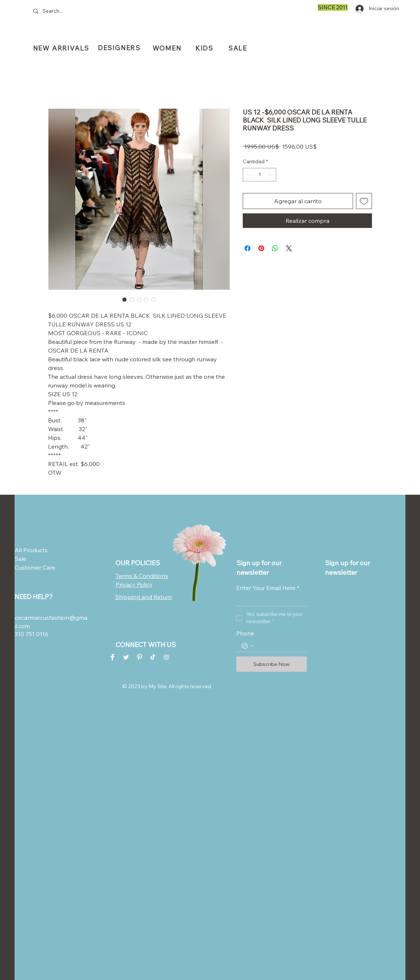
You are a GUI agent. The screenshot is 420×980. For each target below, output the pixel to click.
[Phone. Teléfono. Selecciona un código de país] (248, 646)
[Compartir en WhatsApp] (275, 248)
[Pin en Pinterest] (261, 248)
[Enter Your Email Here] (269, 600)
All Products (31, 550)
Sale (20, 559)
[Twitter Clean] (126, 657)
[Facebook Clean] (112, 657)
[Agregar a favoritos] (364, 201)
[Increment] (271, 175)
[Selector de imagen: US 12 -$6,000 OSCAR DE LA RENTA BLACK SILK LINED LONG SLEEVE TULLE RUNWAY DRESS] (124, 300)
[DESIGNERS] (120, 48)
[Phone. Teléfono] (279, 646)
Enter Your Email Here (268, 588)
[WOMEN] (168, 48)
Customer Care (32, 567)
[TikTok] (153, 657)
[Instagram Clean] (166, 657)
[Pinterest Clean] (139, 657)
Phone (245, 633)
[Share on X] (289, 248)
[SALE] (238, 48)
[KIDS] (205, 48)
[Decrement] (248, 175)
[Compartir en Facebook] (247, 248)
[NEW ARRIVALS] (62, 48)
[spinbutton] (259, 175)
